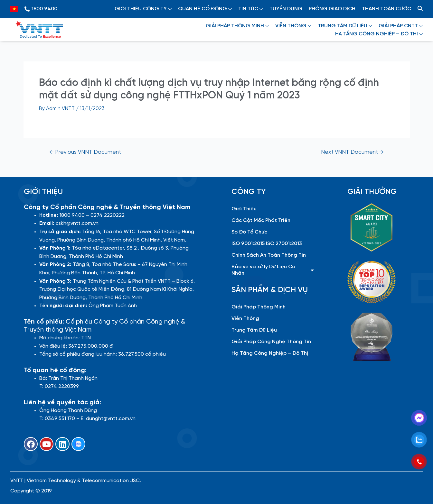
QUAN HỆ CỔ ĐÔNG (205, 9)
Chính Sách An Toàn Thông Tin (269, 255)
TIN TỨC (251, 9)
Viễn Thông (245, 319)
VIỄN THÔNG (293, 26)
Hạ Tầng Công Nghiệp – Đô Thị (270, 353)
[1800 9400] (27, 9)
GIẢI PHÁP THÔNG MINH (237, 26)
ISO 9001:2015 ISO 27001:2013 (267, 244)
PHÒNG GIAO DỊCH (332, 9)
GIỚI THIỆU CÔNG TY (143, 9)
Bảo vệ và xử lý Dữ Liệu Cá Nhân (273, 270)
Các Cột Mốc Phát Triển (261, 220)
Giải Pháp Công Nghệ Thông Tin (271, 342)
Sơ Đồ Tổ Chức (249, 232)
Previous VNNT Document (85, 152)
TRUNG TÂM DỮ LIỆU (345, 26)
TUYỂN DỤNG (286, 9)
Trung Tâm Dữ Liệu (254, 330)
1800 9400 (44, 9)
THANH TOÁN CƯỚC (386, 9)
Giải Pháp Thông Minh (259, 307)
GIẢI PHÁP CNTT (401, 26)
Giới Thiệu (244, 209)
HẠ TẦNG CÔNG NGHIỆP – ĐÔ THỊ (379, 34)
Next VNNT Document (352, 152)
